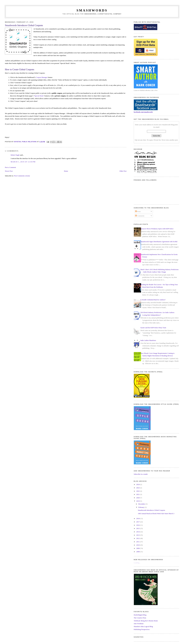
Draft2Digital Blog (140, 615)
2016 (138, 525)
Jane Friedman (139, 624)
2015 (138, 528)
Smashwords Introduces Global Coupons (151, 510)
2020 (138, 498)
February (141, 507)
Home (66, 171)
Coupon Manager (42, 77)
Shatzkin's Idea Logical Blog (143, 626)
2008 (138, 552)
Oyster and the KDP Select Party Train (153, 328)
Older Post (123, 171)
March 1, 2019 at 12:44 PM (23, 162)
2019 (138, 501)
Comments (140, 216)
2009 (138, 548)
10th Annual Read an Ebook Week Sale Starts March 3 (156, 514)
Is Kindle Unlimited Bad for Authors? (153, 300)
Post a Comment (10, 167)
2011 (138, 542)
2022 (138, 491)
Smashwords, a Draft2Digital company (103, 14)
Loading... (137, 563)
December (142, 504)
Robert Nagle (15, 155)
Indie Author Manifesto (148, 340)
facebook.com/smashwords (143, 112)
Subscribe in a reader (141, 474)
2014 (138, 532)
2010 (138, 545)
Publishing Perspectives (142, 629)
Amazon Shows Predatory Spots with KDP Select (157, 229)
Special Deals (39, 96)
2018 (138, 518)
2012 (138, 538)
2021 (138, 494)
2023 (138, 488)
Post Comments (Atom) (22, 176)
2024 (138, 484)
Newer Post (9, 171)
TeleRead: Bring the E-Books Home (146, 621)
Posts (138, 211)
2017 (138, 522)
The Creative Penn (140, 618)
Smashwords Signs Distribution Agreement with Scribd (159, 242)
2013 (138, 535)
